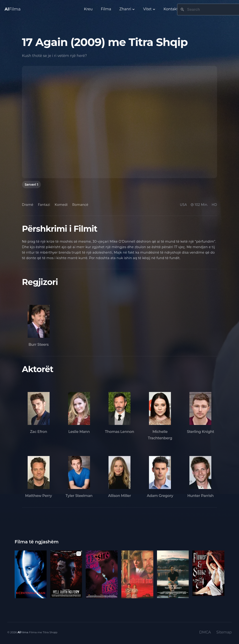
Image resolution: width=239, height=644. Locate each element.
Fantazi (44, 205)
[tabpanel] (119, 122)
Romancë (80, 205)
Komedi (61, 205)
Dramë (28, 205)
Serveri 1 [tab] (31, 185)
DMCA (205, 632)
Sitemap (224, 632)
